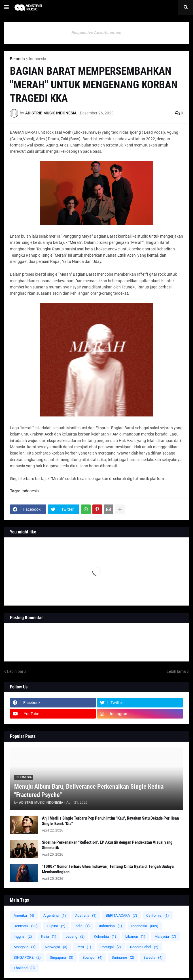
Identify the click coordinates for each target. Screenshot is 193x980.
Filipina (56, 926)
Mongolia (25, 947)
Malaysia (165, 936)
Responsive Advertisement (96, 33)
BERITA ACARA (121, 915)
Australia (86, 915)
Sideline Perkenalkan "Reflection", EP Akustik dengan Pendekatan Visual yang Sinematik (107, 845)
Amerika (24, 915)
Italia (49, 936)
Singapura (62, 957)
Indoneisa (111, 926)
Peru (84, 947)
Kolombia (105, 936)
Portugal (111, 947)
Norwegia (56, 947)
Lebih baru (16, 671)
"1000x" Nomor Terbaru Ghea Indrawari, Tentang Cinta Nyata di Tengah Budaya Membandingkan (108, 869)
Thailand (24, 968)
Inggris (23, 936)
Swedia (153, 957)
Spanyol (93, 957)
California (158, 915)
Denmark (26, 926)
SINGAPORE (27, 957)
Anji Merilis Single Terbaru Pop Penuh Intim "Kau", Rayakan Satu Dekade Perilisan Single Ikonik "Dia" (110, 821)
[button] (7, 7)
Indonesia (38, 59)
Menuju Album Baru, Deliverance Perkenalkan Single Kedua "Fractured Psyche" (89, 791)
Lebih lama (176, 671)
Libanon (135, 936)
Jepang (75, 936)
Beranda (17, 59)
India (82, 926)
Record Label (144, 947)
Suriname (123, 957)
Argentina (55, 915)
